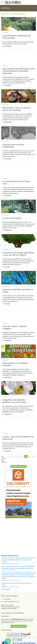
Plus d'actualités (6, 589)
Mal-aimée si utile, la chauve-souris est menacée (17, 109)
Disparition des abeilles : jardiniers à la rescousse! (14, 401)
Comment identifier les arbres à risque (18, 291)
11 (19, 456)
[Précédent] (7, 456)
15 (33, 456)
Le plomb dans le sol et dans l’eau (16, 182)
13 (26, 456)
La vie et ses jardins (12, 218)
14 (29, 456)
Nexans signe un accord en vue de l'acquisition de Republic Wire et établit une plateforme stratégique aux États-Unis (18, 567)
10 (16, 456)
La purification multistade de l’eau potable (16, 37)
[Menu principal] (2, 2)
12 (23, 456)
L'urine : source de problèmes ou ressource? (18, 438)
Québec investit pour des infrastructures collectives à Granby (16, 584)
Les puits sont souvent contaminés (13, 146)
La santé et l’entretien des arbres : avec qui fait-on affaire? (18, 254)
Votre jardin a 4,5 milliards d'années (15, 364)
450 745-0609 (7, 599)
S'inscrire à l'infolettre (19, 466)
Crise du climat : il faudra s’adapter (14, 327)
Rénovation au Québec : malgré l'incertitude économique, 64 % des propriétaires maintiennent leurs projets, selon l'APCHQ (18, 560)
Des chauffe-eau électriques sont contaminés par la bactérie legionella (18, 71)
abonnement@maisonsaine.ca (11, 602)
